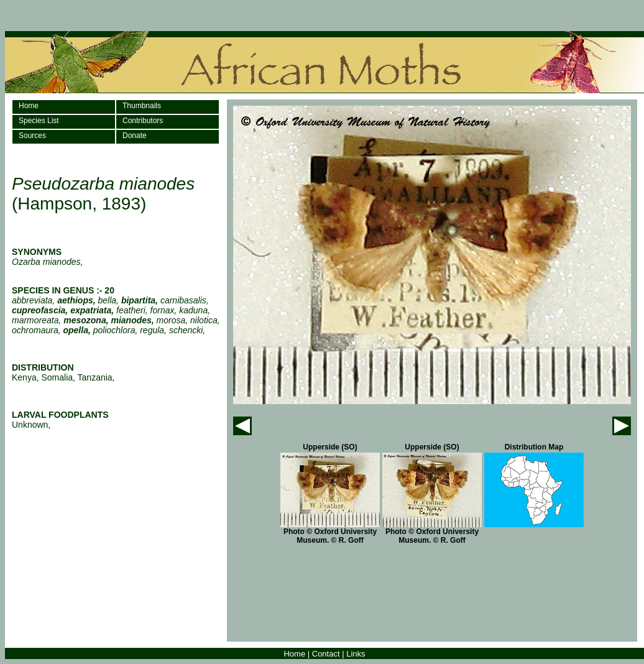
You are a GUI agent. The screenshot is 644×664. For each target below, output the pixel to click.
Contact (326, 654)
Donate (135, 136)
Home (29, 106)
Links (356, 654)
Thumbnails (142, 106)
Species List (39, 121)
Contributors (143, 121)
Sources (32, 136)
